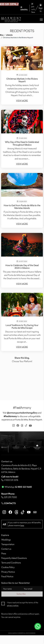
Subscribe (22, 594)
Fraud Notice (7, 576)
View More (22, 101)
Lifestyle (9, 35)
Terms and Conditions (11, 563)
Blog (2, 35)
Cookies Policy (8, 567)
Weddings (6, 540)
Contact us (6, 549)
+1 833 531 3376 (10, 480)
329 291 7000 (9, 497)
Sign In (41, 8)
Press (4, 553)
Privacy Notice (8, 572)
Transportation (8, 544)
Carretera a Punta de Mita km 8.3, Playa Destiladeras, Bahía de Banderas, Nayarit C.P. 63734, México (21, 469)
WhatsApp (17, 487)
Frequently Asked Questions (14, 558)
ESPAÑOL (24, 8)
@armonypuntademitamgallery (22, 413)
